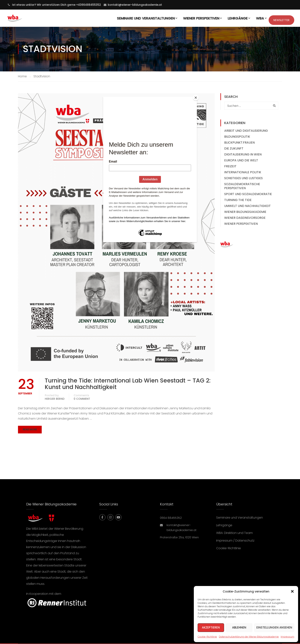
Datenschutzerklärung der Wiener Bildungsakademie (249, 637)
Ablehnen (239, 627)
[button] (292, 591)
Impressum (287, 637)
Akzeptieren (211, 627)
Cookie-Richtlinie (207, 637)
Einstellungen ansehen (274, 627)
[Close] (196, 98)
